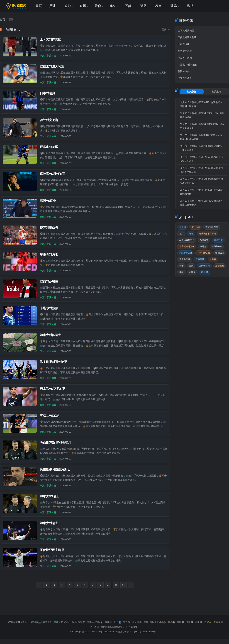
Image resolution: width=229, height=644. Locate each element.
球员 (174, 6)
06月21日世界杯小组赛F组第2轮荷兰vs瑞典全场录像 (201, 192)
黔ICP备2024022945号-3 (146, 632)
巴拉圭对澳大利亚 (187, 37)
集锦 (113, 6)
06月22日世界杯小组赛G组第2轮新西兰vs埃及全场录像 (201, 181)
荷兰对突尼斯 (185, 51)
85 (124, 585)
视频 (128, 6)
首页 (39, 6)
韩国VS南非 (184, 71)
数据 (190, 6)
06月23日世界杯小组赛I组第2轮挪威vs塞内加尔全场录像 (202, 126)
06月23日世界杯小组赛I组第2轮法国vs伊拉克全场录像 (202, 115)
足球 (52, 6)
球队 (143, 6)
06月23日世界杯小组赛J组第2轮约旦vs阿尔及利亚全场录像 (201, 137)
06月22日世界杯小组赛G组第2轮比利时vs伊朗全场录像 (201, 148)
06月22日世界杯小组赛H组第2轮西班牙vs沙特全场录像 (201, 159)
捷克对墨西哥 (185, 78)
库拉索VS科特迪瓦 (187, 65)
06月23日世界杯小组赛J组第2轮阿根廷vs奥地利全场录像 (201, 104)
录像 (98, 6)
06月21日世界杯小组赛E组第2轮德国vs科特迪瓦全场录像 (201, 203)
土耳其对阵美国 (186, 31)
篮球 (68, 6)
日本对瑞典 (184, 44)
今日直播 (133, 627)
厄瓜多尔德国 (185, 58)
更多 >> (166, 29)
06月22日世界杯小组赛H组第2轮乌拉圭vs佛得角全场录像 (201, 170)
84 (116, 585)
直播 (83, 6)
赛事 (159, 6)
